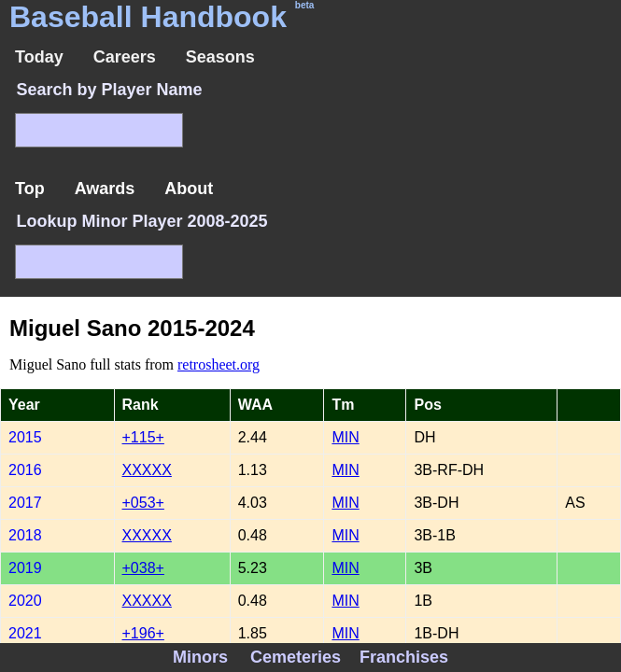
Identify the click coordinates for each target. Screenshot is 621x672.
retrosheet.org (219, 364)
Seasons (220, 57)
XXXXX (147, 470)
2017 (25, 503)
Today (39, 57)
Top (30, 189)
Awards (105, 189)
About (189, 189)
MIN (345, 437)
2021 (25, 633)
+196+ (143, 633)
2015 (25, 437)
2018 (25, 535)
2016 (25, 470)
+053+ (143, 503)
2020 (25, 601)
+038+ (143, 568)
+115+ (143, 437)
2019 (25, 568)
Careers (125, 57)
